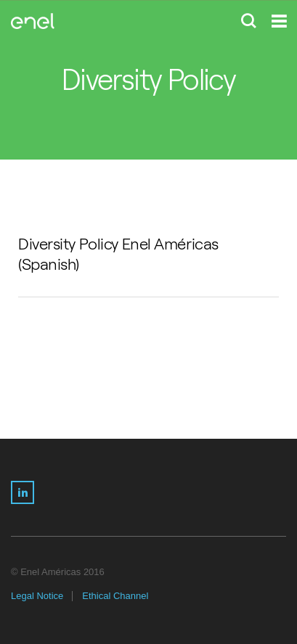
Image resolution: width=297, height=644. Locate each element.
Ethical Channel (115, 596)
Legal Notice (37, 596)
